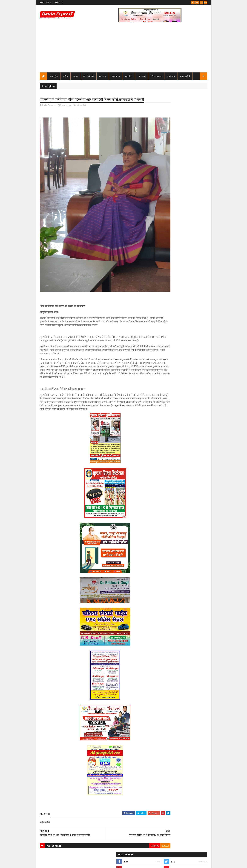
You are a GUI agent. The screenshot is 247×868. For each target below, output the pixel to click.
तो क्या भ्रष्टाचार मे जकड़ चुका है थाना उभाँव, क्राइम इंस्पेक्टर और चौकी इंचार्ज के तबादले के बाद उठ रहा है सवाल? (189, 189)
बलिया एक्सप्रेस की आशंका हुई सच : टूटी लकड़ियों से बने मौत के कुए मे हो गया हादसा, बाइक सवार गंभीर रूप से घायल (187, 347)
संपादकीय (116, 76)
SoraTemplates (51, 864)
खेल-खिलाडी (89, 76)
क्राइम (76, 76)
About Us (49, 2)
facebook (136, 831)
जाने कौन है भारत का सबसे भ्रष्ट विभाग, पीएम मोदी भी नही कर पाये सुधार (188, 200)
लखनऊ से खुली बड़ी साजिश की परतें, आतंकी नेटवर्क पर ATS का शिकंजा (188, 366)
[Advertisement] (124, 49)
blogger (146, 831)
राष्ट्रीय (66, 76)
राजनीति (129, 76)
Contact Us (58, 2)
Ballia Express (167, 142)
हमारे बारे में (185, 76)
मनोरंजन (103, 76)
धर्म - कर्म (142, 76)
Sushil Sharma (73, 864)
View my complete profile (167, 146)
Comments (195, 212)
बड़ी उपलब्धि (81, 106)
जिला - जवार (156, 76)
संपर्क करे (171, 76)
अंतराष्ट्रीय (54, 76)
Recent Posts (169, 212)
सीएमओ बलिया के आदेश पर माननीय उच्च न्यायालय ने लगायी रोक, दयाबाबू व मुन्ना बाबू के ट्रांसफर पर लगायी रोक (188, 163)
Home (42, 2)
